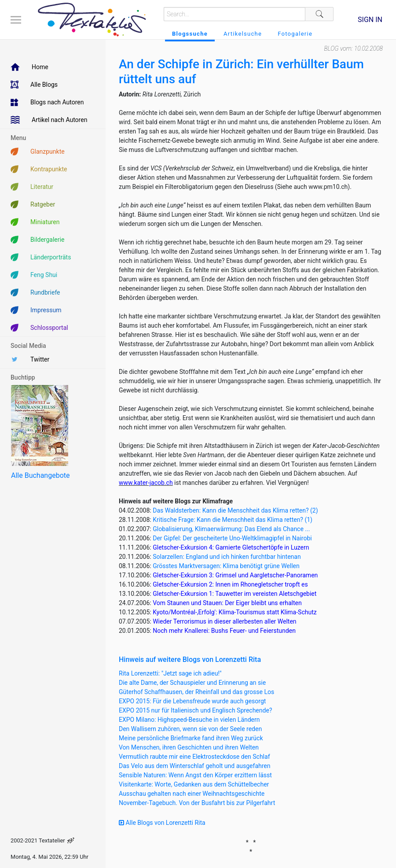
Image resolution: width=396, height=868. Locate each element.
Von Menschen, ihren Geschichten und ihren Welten (189, 747)
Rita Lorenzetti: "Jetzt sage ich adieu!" (170, 673)
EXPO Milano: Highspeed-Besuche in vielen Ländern (189, 720)
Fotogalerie (295, 34)
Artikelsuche (243, 34)
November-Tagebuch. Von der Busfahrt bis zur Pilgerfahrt (197, 803)
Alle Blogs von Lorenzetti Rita (162, 823)
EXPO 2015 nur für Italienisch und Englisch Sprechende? (195, 710)
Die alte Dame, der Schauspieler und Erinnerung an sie (192, 683)
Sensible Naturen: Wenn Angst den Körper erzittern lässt (195, 775)
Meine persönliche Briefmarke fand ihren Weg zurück (191, 738)
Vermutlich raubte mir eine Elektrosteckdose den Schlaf (194, 757)
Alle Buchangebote (40, 475)
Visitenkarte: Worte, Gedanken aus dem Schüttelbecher (194, 784)
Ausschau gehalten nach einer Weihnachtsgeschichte (192, 794)
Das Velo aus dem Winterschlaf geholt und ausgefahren (195, 766)
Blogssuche (190, 34)
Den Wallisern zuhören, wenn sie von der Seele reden (190, 729)
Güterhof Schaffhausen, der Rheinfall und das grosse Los (196, 692)
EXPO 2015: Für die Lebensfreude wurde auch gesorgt (192, 701)
